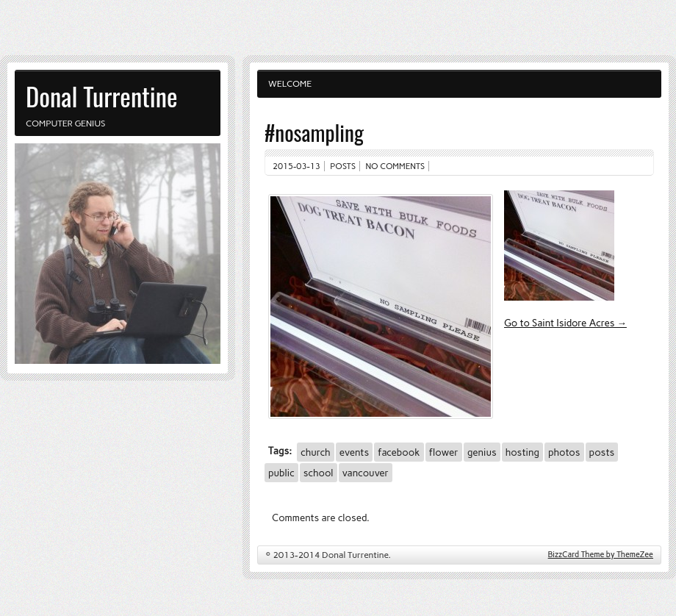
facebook (399, 452)
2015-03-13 (296, 166)
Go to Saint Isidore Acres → (565, 323)
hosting (522, 452)
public (281, 473)
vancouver (366, 473)
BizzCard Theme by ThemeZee (601, 555)
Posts (343, 166)
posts (602, 452)
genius (482, 452)
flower (444, 452)
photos (564, 452)
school (319, 473)
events (354, 452)
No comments (396, 166)
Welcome (290, 84)
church (316, 452)
